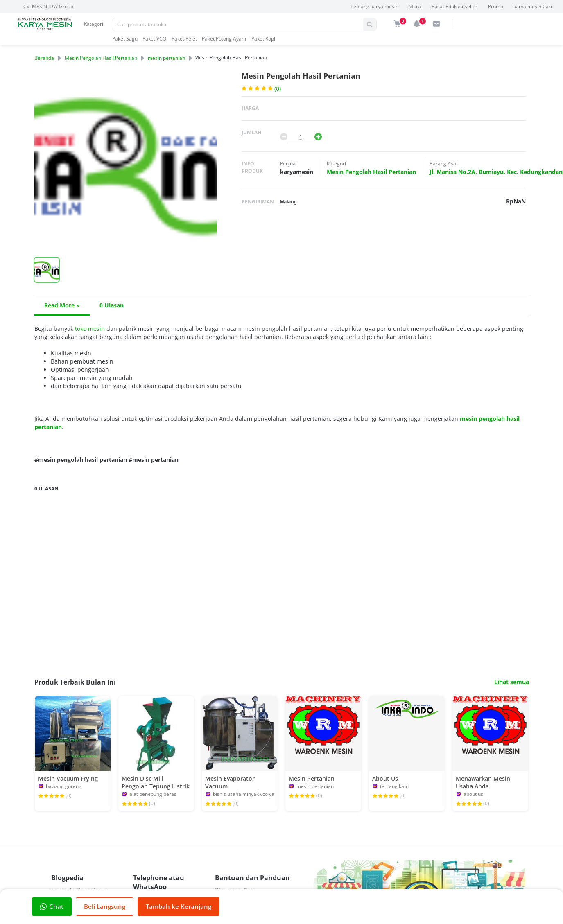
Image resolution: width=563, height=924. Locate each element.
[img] (397, 24)
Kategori (94, 24)
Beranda (44, 58)
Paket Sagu (125, 39)
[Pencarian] (238, 25)
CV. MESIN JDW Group (48, 6)
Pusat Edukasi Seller (454, 6)
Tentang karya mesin (374, 6)
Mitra (415, 6)
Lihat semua (512, 682)
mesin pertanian (166, 58)
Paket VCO (154, 39)
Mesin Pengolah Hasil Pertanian (101, 58)
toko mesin (90, 329)
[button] (47, 270)
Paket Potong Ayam (224, 39)
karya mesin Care (534, 6)
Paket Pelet (184, 39)
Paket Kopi (263, 39)
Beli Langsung (105, 906)
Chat (52, 906)
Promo (496, 6)
